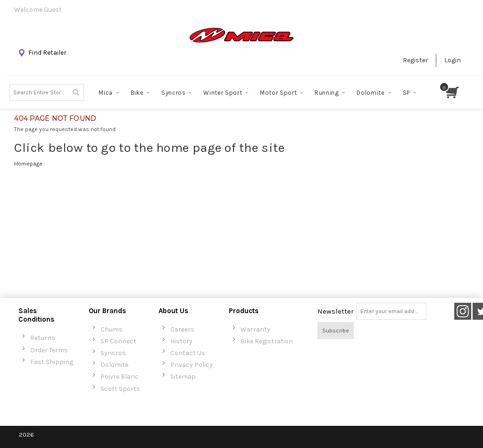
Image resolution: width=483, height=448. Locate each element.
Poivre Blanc (120, 377)
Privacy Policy (192, 365)
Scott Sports (120, 389)
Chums (112, 329)
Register (416, 60)
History (181, 341)
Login (453, 60)
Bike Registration (267, 341)
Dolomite (114, 365)
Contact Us (188, 353)
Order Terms (49, 350)
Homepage (28, 164)
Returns (43, 338)
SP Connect (118, 341)
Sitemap (183, 377)
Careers (182, 329)
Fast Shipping (52, 362)
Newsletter (336, 311)
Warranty (255, 329)
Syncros (113, 353)
